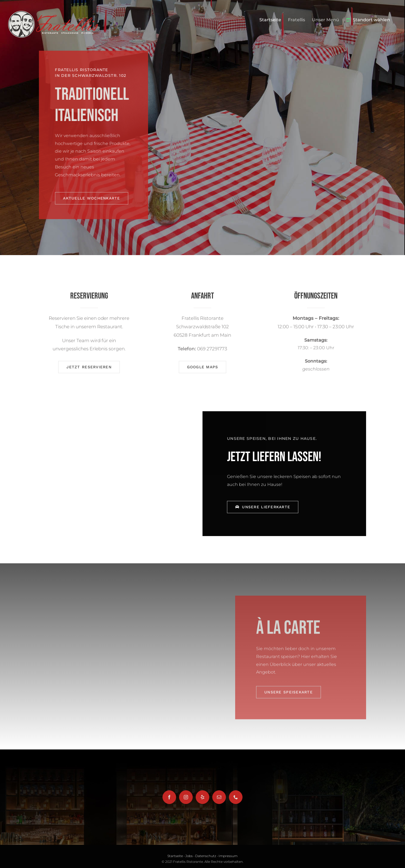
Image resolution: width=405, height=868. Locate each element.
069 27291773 (212, 350)
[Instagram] (186, 797)
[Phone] (236, 797)
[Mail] (219, 797)
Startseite (175, 856)
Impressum (228, 856)
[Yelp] (202, 797)
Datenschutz (206, 856)
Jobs (189, 856)
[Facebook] (169, 797)
